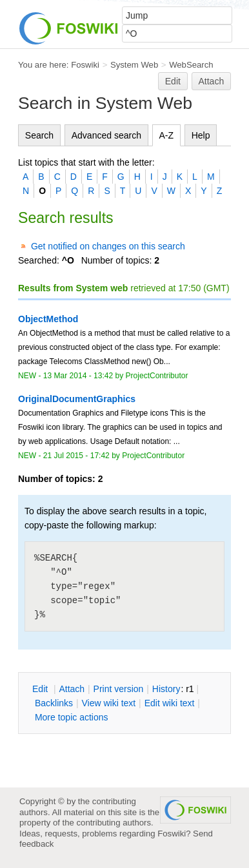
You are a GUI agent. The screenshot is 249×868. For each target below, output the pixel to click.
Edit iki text (170, 703)
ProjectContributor (157, 376)
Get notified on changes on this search (108, 246)
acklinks (54, 703)
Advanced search (106, 135)
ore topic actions (72, 717)
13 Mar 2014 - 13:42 (78, 376)
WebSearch (191, 65)
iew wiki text (108, 703)
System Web (134, 65)
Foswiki (85, 65)
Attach (212, 81)
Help (201, 135)
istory (166, 689)
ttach (72, 689)
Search (39, 135)
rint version (119, 689)
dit (41, 689)
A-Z (167, 135)
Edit (173, 81)
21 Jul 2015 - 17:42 (76, 456)
